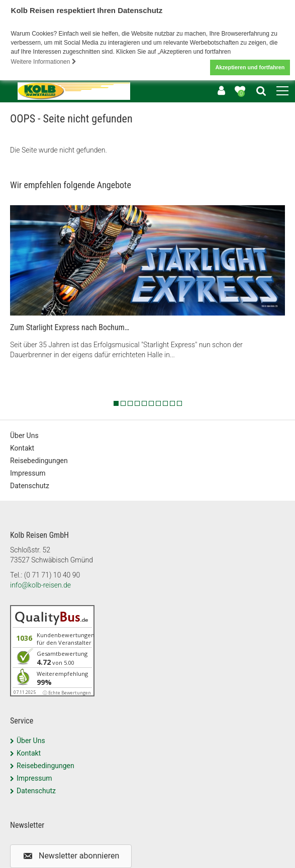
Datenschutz (30, 484)
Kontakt (22, 447)
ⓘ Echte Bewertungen (67, 691)
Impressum (28, 472)
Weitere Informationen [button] (44, 62)
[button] (71, 854)
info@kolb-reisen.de (40, 583)
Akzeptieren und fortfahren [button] (250, 67)
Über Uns (24, 434)
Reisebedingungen (39, 459)
